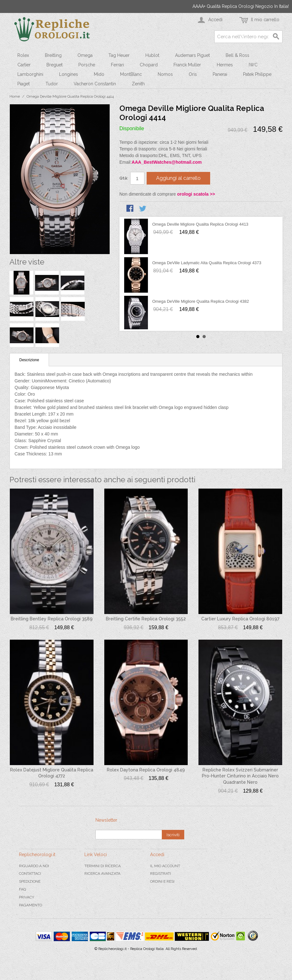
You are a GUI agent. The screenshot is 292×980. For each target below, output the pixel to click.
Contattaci (30, 873)
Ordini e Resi (162, 881)
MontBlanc (131, 74)
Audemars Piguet (192, 55)
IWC (253, 65)
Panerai (220, 74)
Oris (193, 74)
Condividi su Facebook (131, 209)
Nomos (165, 74)
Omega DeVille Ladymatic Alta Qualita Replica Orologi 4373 (207, 263)
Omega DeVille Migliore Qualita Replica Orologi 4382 (201, 301)
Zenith (138, 84)
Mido (99, 74)
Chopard (149, 65)
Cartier (24, 65)
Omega (85, 55)
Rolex (23, 55)
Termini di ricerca (103, 866)
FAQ (22, 889)
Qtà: (124, 178)
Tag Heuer (119, 55)
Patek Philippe (257, 74)
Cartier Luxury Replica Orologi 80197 (240, 619)
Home (15, 96)
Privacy (27, 897)
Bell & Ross (237, 55)
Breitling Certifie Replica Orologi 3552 (146, 619)
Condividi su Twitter (143, 209)
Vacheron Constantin (95, 84)
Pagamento (30, 905)
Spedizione (30, 881)
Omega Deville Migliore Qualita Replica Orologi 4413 (200, 224)
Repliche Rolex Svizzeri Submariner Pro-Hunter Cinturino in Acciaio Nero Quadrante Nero (240, 776)
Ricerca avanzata (102, 873)
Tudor (52, 84)
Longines (69, 74)
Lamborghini (30, 74)
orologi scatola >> (196, 194)
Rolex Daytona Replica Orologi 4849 (146, 770)
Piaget (24, 84)
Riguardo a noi (34, 866)
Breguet (55, 65)
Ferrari (117, 65)
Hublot (152, 55)
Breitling (53, 55)
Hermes (225, 65)
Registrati (161, 873)
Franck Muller (187, 65)
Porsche (87, 65)
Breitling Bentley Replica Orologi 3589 (52, 619)
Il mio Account (165, 866)
